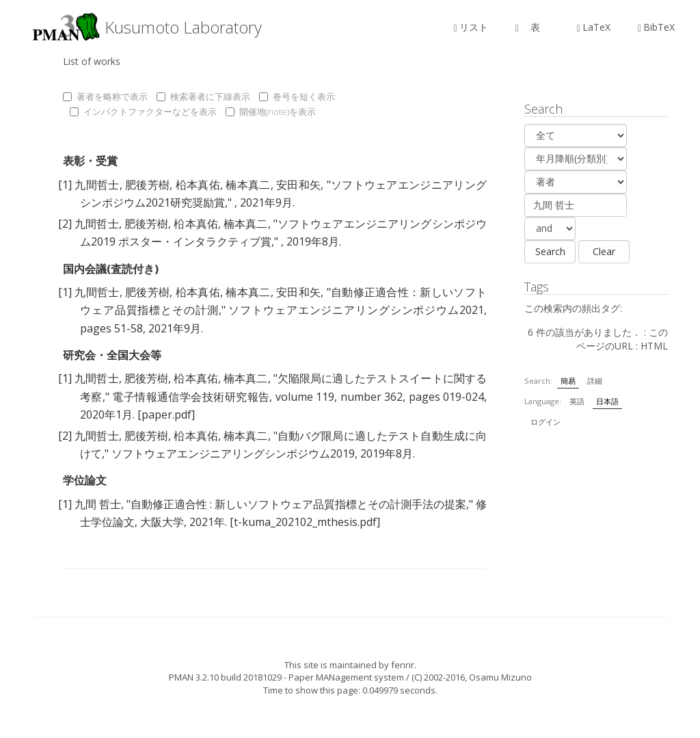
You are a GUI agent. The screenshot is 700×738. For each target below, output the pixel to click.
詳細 (595, 381)
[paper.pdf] (166, 414)
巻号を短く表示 (297, 96)
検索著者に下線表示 (203, 96)
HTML (654, 346)
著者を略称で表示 (105, 96)
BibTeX (656, 27)
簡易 (568, 381)
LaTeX (594, 27)
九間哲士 (97, 185)
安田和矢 (298, 185)
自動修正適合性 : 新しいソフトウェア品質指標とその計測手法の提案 (298, 504)
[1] (65, 185)
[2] (65, 224)
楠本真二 (248, 185)
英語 (577, 401)
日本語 (607, 401)
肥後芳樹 (147, 185)
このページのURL (622, 339)
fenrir (403, 665)
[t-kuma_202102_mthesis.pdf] (305, 522)
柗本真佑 (198, 185)
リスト (471, 27)
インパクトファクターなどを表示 (143, 111)
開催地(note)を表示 (271, 111)
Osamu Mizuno (500, 677)
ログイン (546, 422)
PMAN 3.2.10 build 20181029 (225, 677)
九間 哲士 (98, 504)
